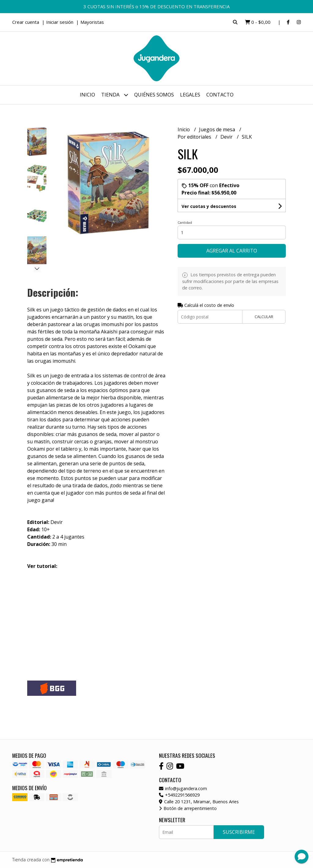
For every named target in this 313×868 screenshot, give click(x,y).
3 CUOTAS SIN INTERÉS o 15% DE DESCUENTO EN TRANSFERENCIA (156, 6)
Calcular (264, 317)
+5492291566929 (179, 795)
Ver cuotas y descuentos (209, 206)
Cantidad (185, 222)
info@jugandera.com (183, 788)
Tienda (115, 95)
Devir (227, 137)
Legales (190, 95)
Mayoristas (92, 22)
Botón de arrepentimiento (188, 808)
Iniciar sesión (60, 22)
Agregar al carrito (232, 251)
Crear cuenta (26, 22)
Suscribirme (239, 832)
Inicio (87, 95)
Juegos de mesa (218, 129)
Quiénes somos (154, 95)
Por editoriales (195, 137)
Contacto (220, 95)
